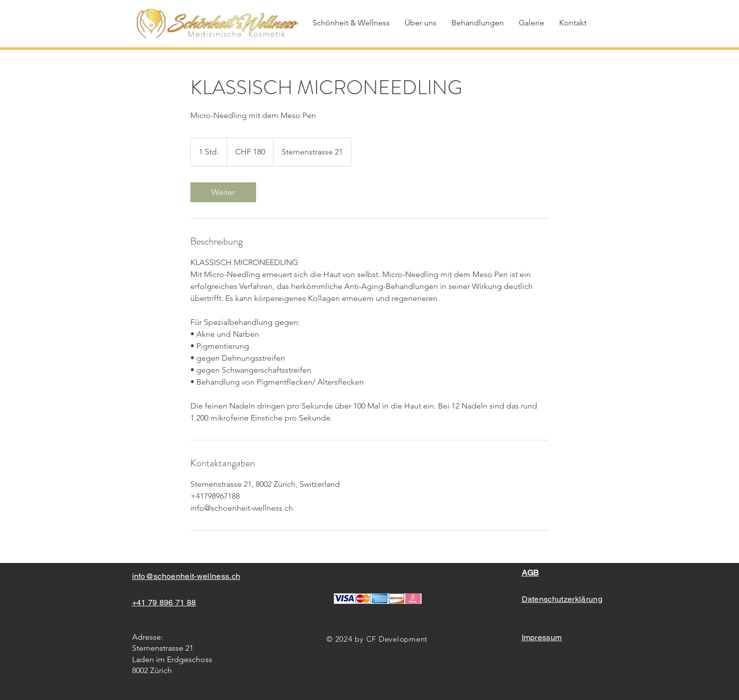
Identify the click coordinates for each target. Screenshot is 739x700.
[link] (223, 192)
